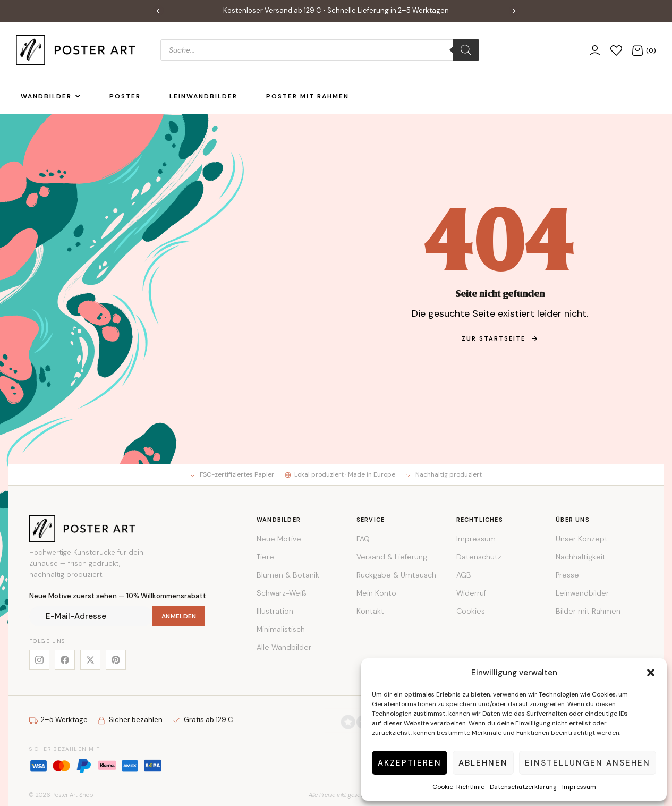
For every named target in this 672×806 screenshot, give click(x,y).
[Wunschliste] (616, 50)
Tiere (265, 557)
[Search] (466, 50)
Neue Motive (279, 539)
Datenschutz (479, 557)
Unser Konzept (582, 539)
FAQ (363, 539)
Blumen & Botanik (288, 575)
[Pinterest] (116, 660)
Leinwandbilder (582, 593)
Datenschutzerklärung (523, 787)
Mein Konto (376, 593)
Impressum (579, 787)
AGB (464, 575)
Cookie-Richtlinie (458, 787)
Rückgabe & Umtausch (396, 575)
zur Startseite (500, 338)
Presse (567, 575)
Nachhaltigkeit (581, 557)
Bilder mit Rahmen (588, 611)
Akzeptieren (410, 763)
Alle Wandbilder (284, 647)
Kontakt (370, 611)
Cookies (471, 611)
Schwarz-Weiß (281, 593)
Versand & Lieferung (392, 557)
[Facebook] (65, 660)
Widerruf (471, 593)
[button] (651, 673)
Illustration (275, 611)
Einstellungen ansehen (588, 763)
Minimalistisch (281, 629)
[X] (90, 660)
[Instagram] (39, 660)
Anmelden (179, 616)
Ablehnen (483, 763)
